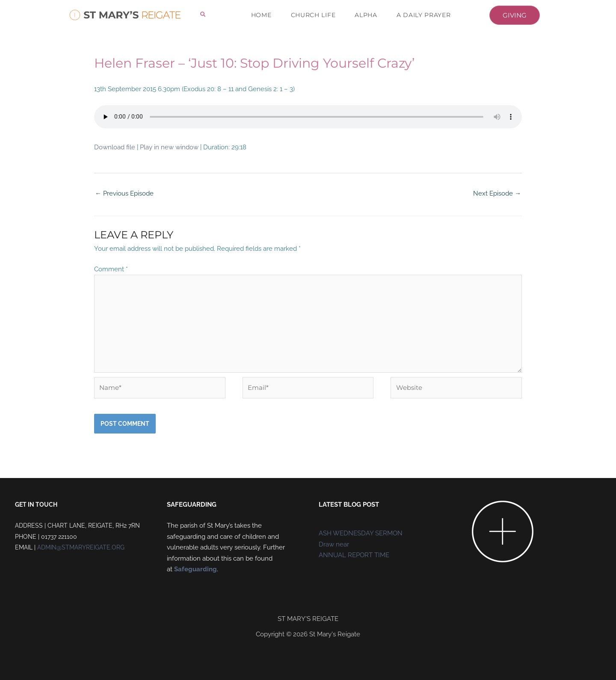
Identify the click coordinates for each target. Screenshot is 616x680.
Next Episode (497, 193)
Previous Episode (124, 193)
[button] (203, 15)
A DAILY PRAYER (424, 15)
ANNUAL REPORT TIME (354, 555)
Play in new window (169, 147)
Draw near (334, 544)
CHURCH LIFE (313, 15)
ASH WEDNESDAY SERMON (361, 533)
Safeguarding (195, 569)
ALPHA (366, 15)
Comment (111, 269)
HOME (261, 15)
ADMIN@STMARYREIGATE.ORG (81, 547)
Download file (115, 147)
